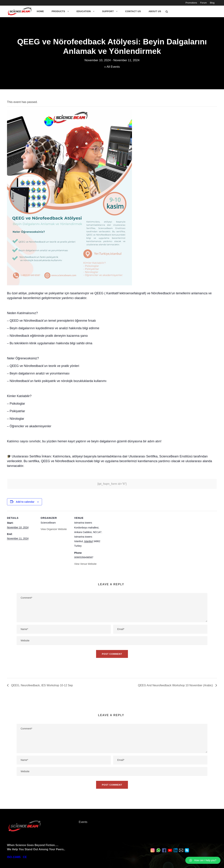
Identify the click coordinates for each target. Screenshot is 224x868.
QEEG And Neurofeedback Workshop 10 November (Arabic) (176, 685)
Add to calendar (25, 502)
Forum (205, 3)
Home (40, 11)
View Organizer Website (54, 529)
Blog (213, 3)
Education (84, 11)
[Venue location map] (126, 535)
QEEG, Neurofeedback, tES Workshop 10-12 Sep (42, 685)
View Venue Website (85, 564)
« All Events (112, 67)
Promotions (193, 3)
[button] (203, 860)
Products (58, 11)
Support (108, 11)
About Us (155, 11)
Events (83, 822)
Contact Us (133, 11)
